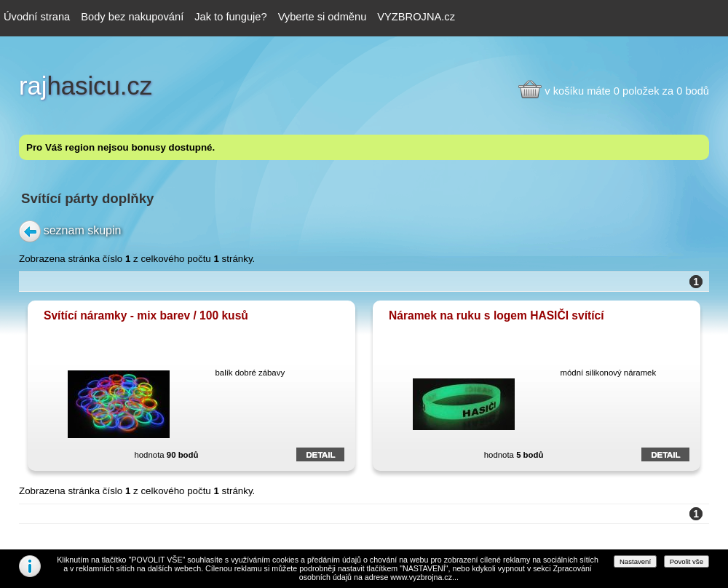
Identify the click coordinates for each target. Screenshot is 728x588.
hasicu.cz (86, 86)
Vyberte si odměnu (323, 17)
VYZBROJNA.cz (416, 17)
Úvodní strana (37, 17)
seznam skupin (83, 230)
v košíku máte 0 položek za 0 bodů (627, 91)
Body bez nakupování (132, 17)
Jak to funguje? (230, 17)
